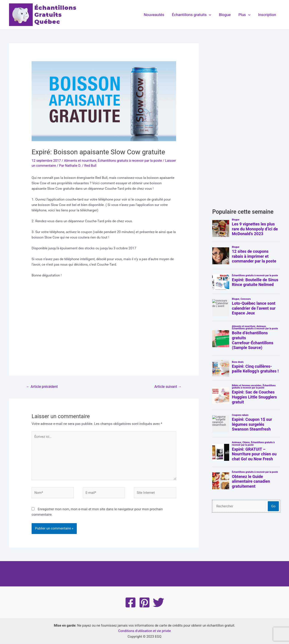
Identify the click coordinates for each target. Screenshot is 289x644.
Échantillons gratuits (191, 15)
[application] (209, 15)
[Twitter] (158, 603)
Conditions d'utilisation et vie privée (144, 631)
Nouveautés (154, 15)
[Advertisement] (104, 326)
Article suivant (168, 387)
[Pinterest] (144, 603)
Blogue (225, 15)
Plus (244, 15)
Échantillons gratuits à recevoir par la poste (130, 161)
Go (273, 506)
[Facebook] (131, 603)
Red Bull (103, 166)
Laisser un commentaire (50, 166)
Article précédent (42, 387)
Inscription (267, 15)
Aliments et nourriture (80, 161)
